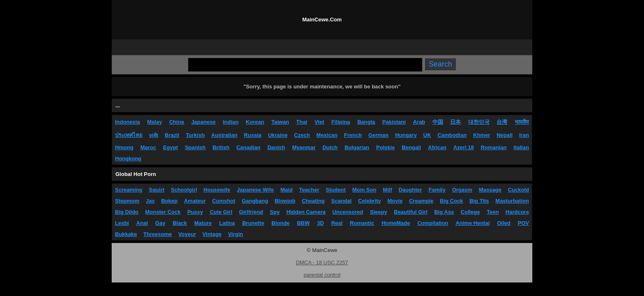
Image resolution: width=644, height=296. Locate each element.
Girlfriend (251, 212)
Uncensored (348, 212)
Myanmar (304, 147)
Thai (302, 122)
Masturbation (512, 201)
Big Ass (444, 212)
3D (321, 223)
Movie (395, 201)
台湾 (502, 122)
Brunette (253, 223)
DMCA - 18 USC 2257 (322, 262)
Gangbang (255, 201)
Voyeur (187, 234)
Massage (490, 190)
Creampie (421, 201)
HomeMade (396, 223)
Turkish (195, 135)
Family (437, 190)
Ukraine (278, 135)
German (378, 135)
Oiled (504, 223)
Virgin (236, 234)
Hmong (124, 147)
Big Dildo (127, 212)
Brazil (172, 135)
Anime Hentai (473, 223)
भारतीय (522, 122)
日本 (455, 122)
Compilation (433, 223)
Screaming (129, 190)
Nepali (505, 135)
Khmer (482, 135)
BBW (303, 223)
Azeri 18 (464, 147)
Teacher (309, 190)
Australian (224, 135)
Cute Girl (221, 212)
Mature (203, 223)
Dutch (330, 147)
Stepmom (127, 201)
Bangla (366, 122)
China (177, 122)
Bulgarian (357, 147)
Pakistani (394, 122)
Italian (521, 147)
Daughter (410, 190)
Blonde (281, 223)
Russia (253, 135)
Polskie (386, 147)
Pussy (195, 212)
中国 (438, 122)
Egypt (170, 147)
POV (523, 223)
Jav (150, 201)
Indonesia (128, 122)
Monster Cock (163, 212)
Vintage (212, 234)
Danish (276, 147)
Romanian (494, 147)
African (437, 147)
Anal (142, 223)
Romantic (362, 223)
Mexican (327, 135)
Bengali (411, 147)
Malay (154, 122)
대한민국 (479, 122)
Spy (275, 212)
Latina (227, 223)
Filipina (341, 122)
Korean (255, 122)
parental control (322, 275)
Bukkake (126, 234)
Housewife (217, 190)
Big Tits (479, 201)
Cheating (313, 201)
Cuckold (519, 190)
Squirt (156, 190)
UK (427, 135)
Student (336, 190)
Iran (524, 135)
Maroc (148, 147)
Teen (493, 212)
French (353, 135)
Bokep (169, 201)
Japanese (204, 122)
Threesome (158, 234)
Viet (320, 122)
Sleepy (379, 212)
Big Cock (451, 201)
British (221, 147)
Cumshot (223, 201)
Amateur (195, 201)
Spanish (195, 147)
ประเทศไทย (129, 135)
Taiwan (280, 122)
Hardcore (517, 212)
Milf (387, 190)
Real (337, 223)
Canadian (248, 147)
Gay (160, 223)
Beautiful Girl (411, 212)
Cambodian (452, 135)
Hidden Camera (306, 212)
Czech (302, 135)
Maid (287, 190)
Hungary (406, 135)
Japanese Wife (255, 190)
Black (180, 223)
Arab (419, 122)
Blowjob (285, 201)
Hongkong (128, 158)
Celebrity (370, 201)
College (470, 212)
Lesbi (122, 223)
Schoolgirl (184, 190)
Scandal (341, 201)
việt (154, 135)
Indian (230, 122)
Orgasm (462, 190)
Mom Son (365, 190)
